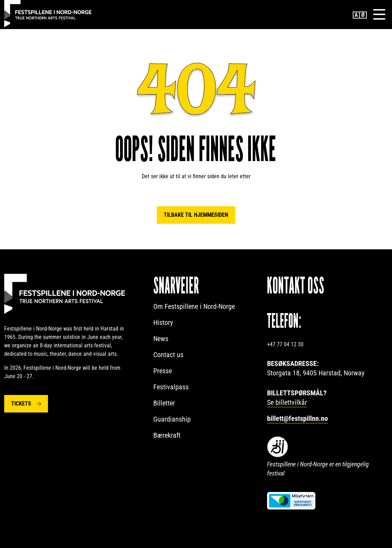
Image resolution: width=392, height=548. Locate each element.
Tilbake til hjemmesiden (196, 215)
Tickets (21, 404)
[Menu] (379, 14)
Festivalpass (171, 387)
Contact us (168, 355)
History (163, 322)
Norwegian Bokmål (363, 15)
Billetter (164, 403)
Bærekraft (167, 435)
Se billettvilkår (287, 402)
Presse (163, 371)
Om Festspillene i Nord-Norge (194, 306)
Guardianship (172, 419)
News (161, 339)
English (356, 15)
